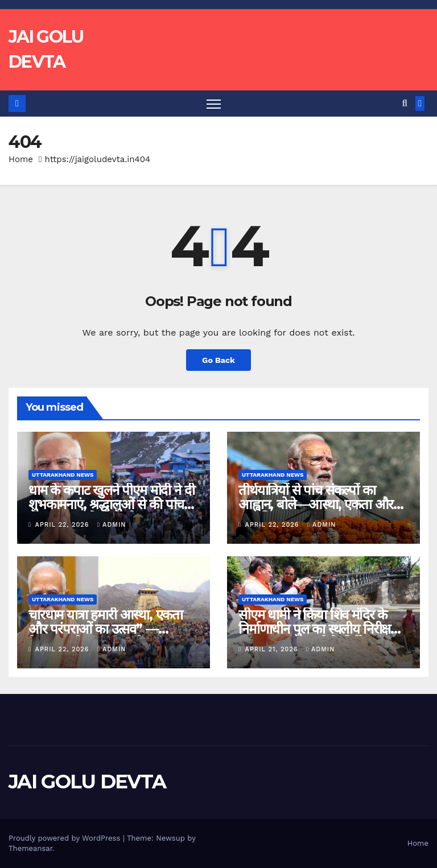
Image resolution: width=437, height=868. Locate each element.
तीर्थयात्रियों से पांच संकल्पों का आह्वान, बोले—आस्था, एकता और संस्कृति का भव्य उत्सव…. (316, 504)
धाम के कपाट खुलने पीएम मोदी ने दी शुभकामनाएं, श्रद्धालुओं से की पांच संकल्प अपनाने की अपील (111, 504)
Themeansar (30, 848)
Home (21, 159)
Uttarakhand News (63, 475)
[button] (405, 103)
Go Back (218, 360)
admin (112, 525)
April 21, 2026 (273, 649)
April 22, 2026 (63, 525)
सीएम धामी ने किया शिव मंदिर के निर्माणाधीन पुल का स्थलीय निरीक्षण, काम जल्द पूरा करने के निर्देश (321, 629)
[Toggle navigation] (214, 104)
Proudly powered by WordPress (66, 838)
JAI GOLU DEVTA (87, 782)
